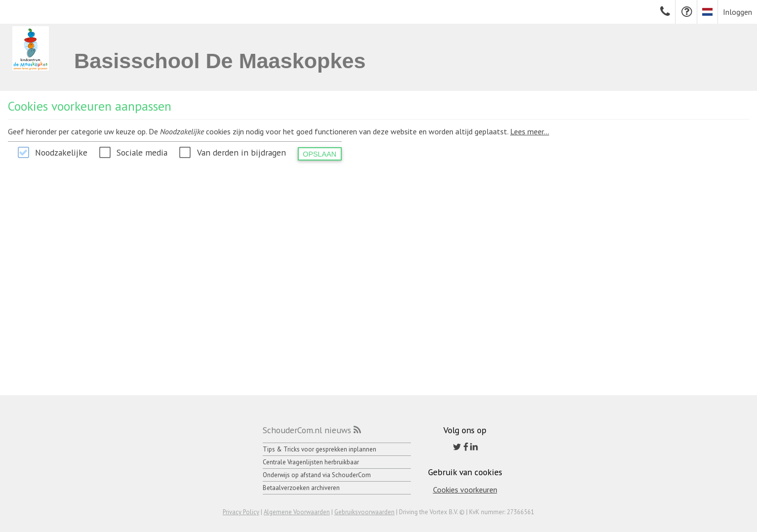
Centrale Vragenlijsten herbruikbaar (311, 462)
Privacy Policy (241, 512)
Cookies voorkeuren (465, 490)
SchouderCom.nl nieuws (307, 430)
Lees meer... (530, 131)
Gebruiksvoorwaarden (364, 512)
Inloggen (737, 12)
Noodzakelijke (61, 152)
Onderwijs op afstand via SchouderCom (317, 475)
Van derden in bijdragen (241, 152)
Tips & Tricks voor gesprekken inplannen (319, 449)
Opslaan (319, 154)
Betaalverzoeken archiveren (301, 488)
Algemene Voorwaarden (297, 512)
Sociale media (142, 152)
